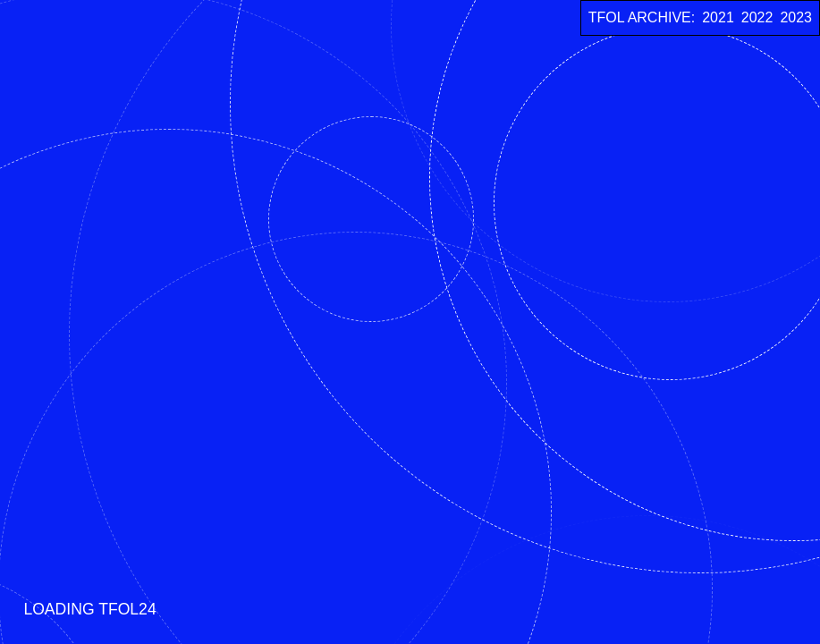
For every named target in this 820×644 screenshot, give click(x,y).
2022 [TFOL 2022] (757, 17)
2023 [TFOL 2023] (796, 17)
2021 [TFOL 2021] (718, 17)
